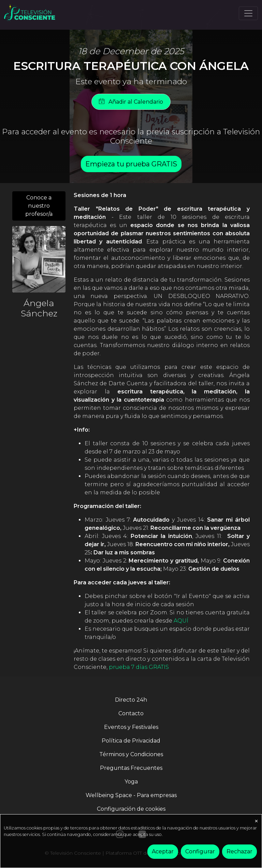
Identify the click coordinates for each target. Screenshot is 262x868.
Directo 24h (131, 700)
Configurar (200, 851)
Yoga (131, 782)
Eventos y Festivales (131, 727)
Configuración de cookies (131, 809)
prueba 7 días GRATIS (139, 667)
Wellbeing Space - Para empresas (131, 795)
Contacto (131, 713)
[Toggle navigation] (248, 13)
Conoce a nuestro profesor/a (39, 206)
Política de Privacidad (131, 741)
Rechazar (239, 851)
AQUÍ (181, 621)
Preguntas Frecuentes (131, 768)
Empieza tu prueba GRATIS (131, 164)
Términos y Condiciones (131, 754)
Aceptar (163, 851)
